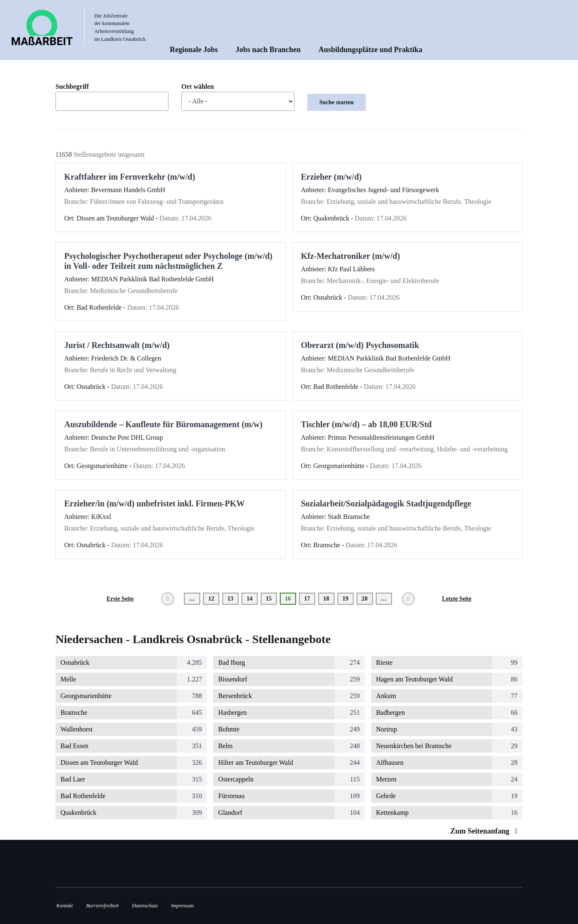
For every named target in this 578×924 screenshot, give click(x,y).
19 (348, 598)
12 (214, 598)
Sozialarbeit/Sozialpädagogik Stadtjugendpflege (386, 503)
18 (329, 598)
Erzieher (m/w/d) (332, 177)
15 (271, 598)
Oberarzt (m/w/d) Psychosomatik (360, 345)
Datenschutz (145, 906)
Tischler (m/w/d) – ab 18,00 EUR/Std (367, 424)
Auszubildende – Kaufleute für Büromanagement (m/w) (163, 424)
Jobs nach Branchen (268, 50)
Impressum (182, 906)
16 (290, 600)
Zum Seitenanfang (486, 831)
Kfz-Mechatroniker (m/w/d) (351, 256)
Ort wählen (198, 87)
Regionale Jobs (194, 50)
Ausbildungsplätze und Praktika (371, 50)
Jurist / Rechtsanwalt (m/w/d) (117, 345)
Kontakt (64, 906)
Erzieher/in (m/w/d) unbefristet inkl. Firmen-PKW (155, 503)
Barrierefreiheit (102, 906)
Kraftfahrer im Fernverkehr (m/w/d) (130, 177)
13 (233, 598)
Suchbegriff (72, 87)
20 (367, 598)
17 (310, 598)
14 (252, 598)
